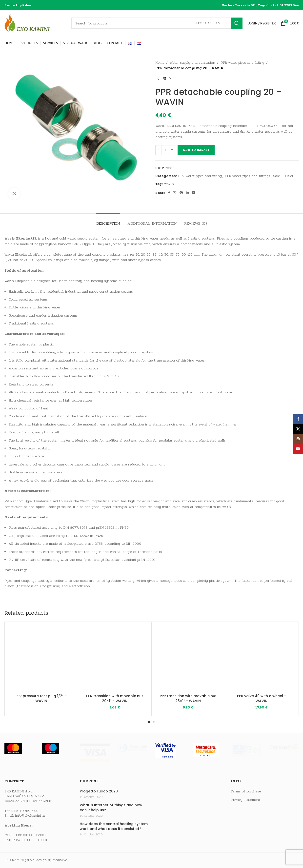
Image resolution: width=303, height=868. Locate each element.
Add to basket (196, 150)
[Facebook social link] (169, 193)
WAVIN (169, 184)
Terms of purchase (246, 791)
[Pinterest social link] (181, 193)
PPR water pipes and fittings (247, 176)
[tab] (108, 221)
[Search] (157, 23)
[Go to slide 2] (154, 722)
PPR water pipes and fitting (242, 63)
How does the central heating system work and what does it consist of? (114, 826)
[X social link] (175, 193)
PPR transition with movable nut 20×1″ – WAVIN (115, 698)
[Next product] (170, 79)
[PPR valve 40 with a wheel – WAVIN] (262, 658)
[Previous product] (158, 79)
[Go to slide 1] (149, 722)
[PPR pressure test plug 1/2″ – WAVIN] (41, 658)
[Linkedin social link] (187, 193)
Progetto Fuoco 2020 (99, 791)
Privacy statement (245, 800)
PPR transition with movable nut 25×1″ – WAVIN (188, 698)
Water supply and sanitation (192, 63)
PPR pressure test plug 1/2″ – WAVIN (41, 698)
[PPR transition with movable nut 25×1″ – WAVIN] (188, 658)
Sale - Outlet (283, 176)
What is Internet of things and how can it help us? (111, 808)
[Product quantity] (165, 150)
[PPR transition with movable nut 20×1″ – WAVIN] (115, 658)
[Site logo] (35, 23)
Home (160, 63)
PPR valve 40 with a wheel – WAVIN (262, 698)
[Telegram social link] (194, 193)
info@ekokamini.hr (30, 816)
